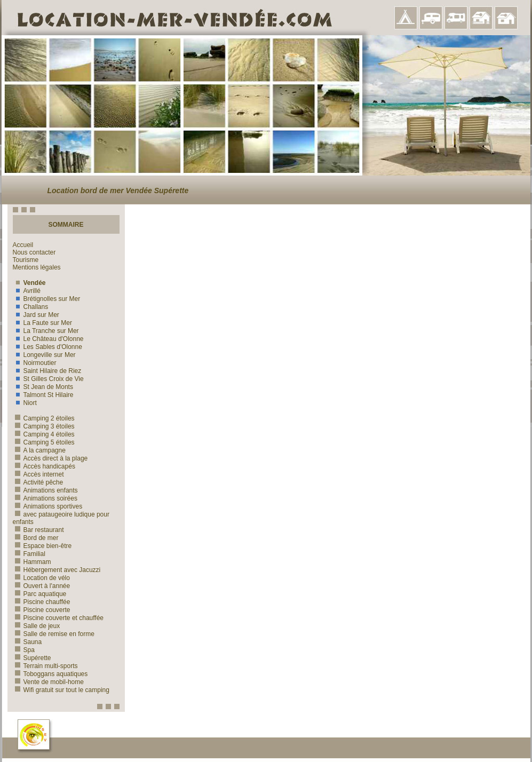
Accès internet (38, 474)
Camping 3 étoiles (44, 426)
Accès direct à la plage (50, 458)
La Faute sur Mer (42, 323)
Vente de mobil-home (48, 682)
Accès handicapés (44, 466)
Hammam (32, 562)
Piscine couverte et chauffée (58, 618)
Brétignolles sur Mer (47, 299)
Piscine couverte (42, 610)
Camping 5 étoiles (44, 442)
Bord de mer (36, 538)
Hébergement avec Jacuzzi (57, 570)
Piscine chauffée (42, 602)
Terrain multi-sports (45, 666)
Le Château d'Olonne (48, 339)
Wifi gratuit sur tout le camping (61, 690)
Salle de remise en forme (54, 634)
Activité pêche (38, 482)
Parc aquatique (40, 594)
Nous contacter (34, 252)
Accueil (23, 245)
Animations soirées (45, 498)
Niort (25, 403)
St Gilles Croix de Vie (48, 379)
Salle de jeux (37, 626)
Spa (24, 650)
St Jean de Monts (43, 387)
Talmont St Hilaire (43, 395)
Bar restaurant (38, 530)
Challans (31, 307)
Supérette (32, 658)
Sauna (27, 642)
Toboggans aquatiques (50, 674)
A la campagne (39, 450)
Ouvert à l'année (42, 586)
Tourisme (26, 260)
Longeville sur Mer (44, 355)
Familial (29, 554)
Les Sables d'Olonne (47, 347)
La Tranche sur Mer (46, 331)
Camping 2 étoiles (44, 418)
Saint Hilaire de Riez (47, 371)
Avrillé (27, 291)
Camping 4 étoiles (44, 434)
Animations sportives (48, 506)
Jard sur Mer (36, 315)
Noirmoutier (35, 363)
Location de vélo (41, 578)
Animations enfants (45, 490)
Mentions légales (37, 267)
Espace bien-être (42, 546)
